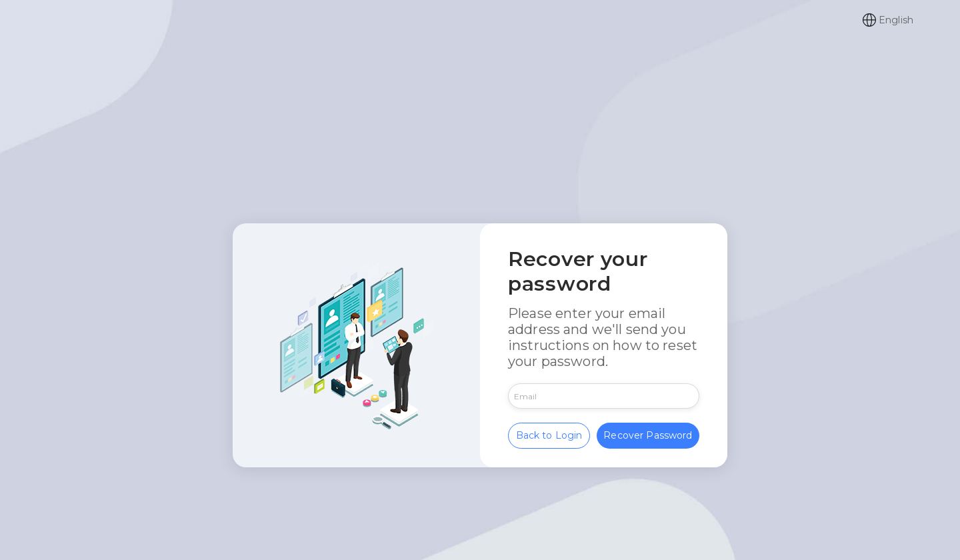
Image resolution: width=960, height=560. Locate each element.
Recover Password (648, 433)
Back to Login (549, 433)
